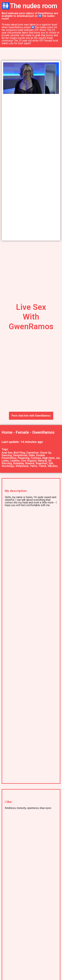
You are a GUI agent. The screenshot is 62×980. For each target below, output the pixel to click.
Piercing (7, 463)
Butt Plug (19, 453)
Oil (50, 461)
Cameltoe (32, 453)
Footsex (36, 458)
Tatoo (34, 466)
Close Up (45, 453)
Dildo (32, 455)
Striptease (22, 466)
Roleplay (18, 463)
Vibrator (52, 466)
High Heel (48, 458)
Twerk (42, 466)
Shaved (30, 463)
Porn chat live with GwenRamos (31, 416)
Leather (15, 461)
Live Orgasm (29, 461)
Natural (42, 461)
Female (22, 432)
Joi (58, 458)
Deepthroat (20, 455)
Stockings (8, 466)
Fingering (24, 458)
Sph (51, 463)
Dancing (7, 455)
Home (7, 432)
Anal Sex (7, 453)
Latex (5, 461)
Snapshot (41, 463)
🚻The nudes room (29, 6)
